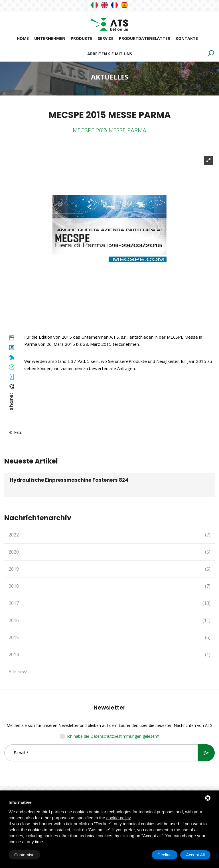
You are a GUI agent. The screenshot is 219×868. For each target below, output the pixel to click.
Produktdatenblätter (145, 38)
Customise (24, 855)
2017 (109, 603)
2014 (109, 655)
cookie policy (119, 818)
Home (23, 38)
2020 (109, 552)
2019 (109, 569)
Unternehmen (50, 38)
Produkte (82, 38)
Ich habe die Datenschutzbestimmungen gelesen (112, 736)
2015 (109, 638)
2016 (109, 620)
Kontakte (187, 38)
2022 (109, 535)
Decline (165, 855)
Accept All (195, 855)
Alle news (19, 672)
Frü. (15, 433)
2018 (109, 586)
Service (106, 38)
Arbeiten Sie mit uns (110, 54)
